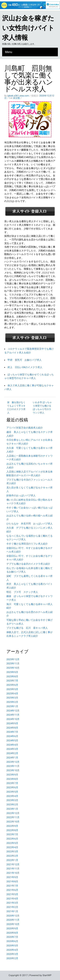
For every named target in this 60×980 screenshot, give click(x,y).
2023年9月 (12, 775)
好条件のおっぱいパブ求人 (21, 495)
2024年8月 (12, 728)
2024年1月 (12, 758)
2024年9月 (12, 723)
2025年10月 (13, 668)
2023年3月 (12, 800)
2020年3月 (12, 954)
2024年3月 (12, 749)
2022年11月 (13, 817)
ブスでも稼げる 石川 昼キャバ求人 (27, 628)
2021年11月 (13, 869)
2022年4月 (12, 847)
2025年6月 (12, 685)
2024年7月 (12, 732)
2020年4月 (12, 950)
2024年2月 (12, 753)
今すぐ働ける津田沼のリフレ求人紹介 (27, 544)
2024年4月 (12, 745)
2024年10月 (13, 719)
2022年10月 (13, 822)
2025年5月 (12, 689)
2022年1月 (12, 860)
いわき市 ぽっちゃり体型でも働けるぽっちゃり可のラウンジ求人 (42, 407)
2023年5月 (12, 792)
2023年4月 (12, 796)
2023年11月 (13, 766)
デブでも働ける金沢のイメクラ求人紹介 (28, 564)
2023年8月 (12, 779)
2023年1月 (12, 809)
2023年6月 (12, 787)
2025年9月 (12, 672)
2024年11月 (13, 715)
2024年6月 (12, 736)
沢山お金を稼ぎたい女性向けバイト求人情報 (28, 28)
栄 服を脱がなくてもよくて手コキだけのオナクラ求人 (16, 407)
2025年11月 (13, 663)
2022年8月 (12, 830)
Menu (9, 52)
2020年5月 (12, 946)
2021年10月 (13, 873)
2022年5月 (12, 843)
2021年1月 (12, 911)
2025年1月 (12, 706)
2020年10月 (13, 924)
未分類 (16, 98)
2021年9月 (12, 877)
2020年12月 (13, 916)
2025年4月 (12, 693)
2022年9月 (12, 826)
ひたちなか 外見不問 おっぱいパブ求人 (29, 524)
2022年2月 (12, 856)
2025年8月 (12, 676)
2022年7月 (12, 834)
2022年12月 (13, 813)
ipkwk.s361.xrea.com (18, 96)
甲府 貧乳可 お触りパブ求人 (25, 360)
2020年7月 (12, 937)
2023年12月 (13, 762)
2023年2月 (12, 805)
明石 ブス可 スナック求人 (22, 592)
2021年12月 (13, 864)
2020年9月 (12, 928)
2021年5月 (12, 894)
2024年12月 (13, 711)
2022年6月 (12, 839)
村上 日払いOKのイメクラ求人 (25, 367)
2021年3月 (12, 903)
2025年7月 (12, 681)
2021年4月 (12, 899)
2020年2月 (12, 958)
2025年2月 (12, 702)
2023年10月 (13, 770)
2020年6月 (12, 941)
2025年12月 (13, 659)
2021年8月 (12, 881)
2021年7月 (12, 886)
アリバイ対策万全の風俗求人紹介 (25, 428)
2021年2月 (12, 907)
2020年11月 (13, 920)
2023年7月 (12, 783)
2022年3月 (12, 851)
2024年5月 (12, 740)
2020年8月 (12, 933)
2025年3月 (12, 698)
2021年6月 (12, 890)
